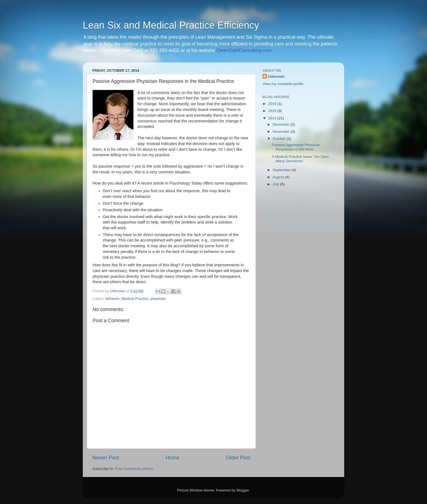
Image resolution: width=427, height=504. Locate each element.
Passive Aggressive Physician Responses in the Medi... (296, 147)
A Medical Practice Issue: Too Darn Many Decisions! (300, 159)
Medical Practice (135, 299)
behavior (112, 299)
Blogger (243, 490)
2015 (273, 111)
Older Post (238, 458)
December (282, 124)
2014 (273, 118)
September (282, 170)
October (280, 139)
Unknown (276, 76)
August (279, 177)
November (282, 132)
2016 (273, 104)
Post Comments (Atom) (134, 469)
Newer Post (106, 458)
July (276, 184)
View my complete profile (283, 84)
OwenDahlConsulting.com (244, 50)
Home (172, 458)
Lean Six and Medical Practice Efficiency (171, 25)
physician (158, 299)
